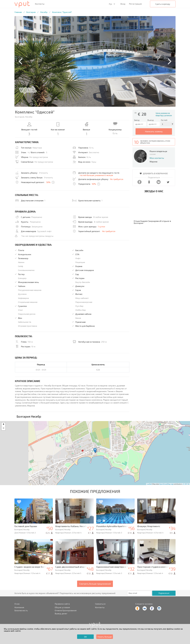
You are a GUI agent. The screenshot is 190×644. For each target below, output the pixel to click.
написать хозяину (154, 131)
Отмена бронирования (66, 610)
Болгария (31, 12)
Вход (123, 4)
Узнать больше (105, 637)
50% (48, 182)
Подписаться (164, 593)
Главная (18, 12)
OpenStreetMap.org (166, 484)
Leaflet (149, 484)
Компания (19, 607)
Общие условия (62, 607)
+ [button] (4, 424)
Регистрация (135, 4)
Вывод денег (61, 613)
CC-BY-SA (186, 484)
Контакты (40, 4)
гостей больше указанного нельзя (96, 175)
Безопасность (21, 610)
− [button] (4, 428)
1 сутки (101, 226)
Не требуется (117, 179)
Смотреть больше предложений (95, 584)
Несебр (44, 12)
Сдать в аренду (163, 4)
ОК (85, 637)
